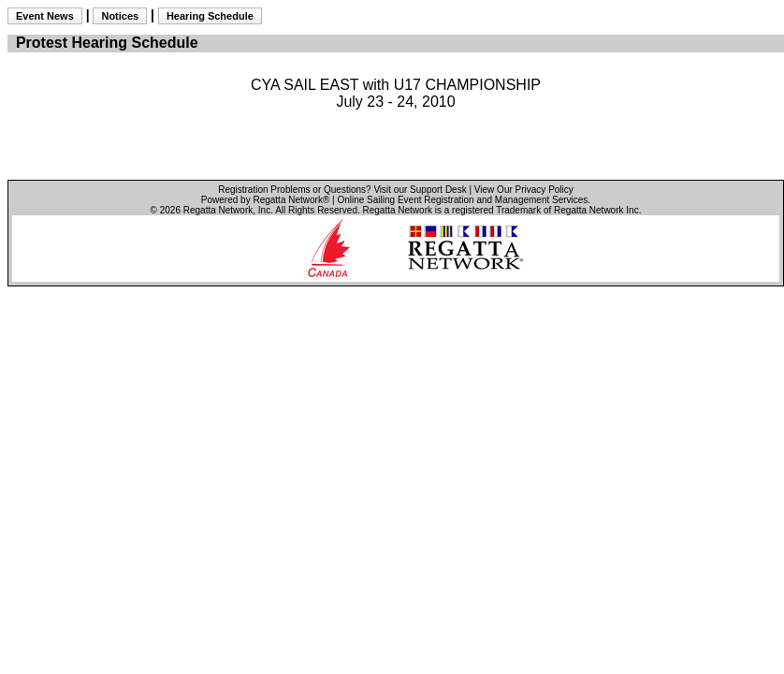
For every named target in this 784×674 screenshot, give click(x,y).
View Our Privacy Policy (524, 190)
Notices (120, 16)
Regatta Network (218, 210)
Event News (45, 16)
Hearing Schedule (210, 16)
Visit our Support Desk (420, 190)
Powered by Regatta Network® (265, 200)
